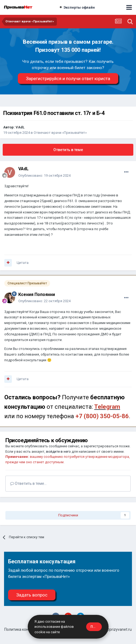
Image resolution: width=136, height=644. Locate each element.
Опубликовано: (44, 176)
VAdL (20, 127)
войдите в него (58, 452)
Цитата (23, 263)
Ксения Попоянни (37, 294)
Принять (96, 627)
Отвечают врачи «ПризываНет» (60, 133)
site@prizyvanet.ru (116, 629)
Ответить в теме (68, 150)
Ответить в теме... (28, 483)
